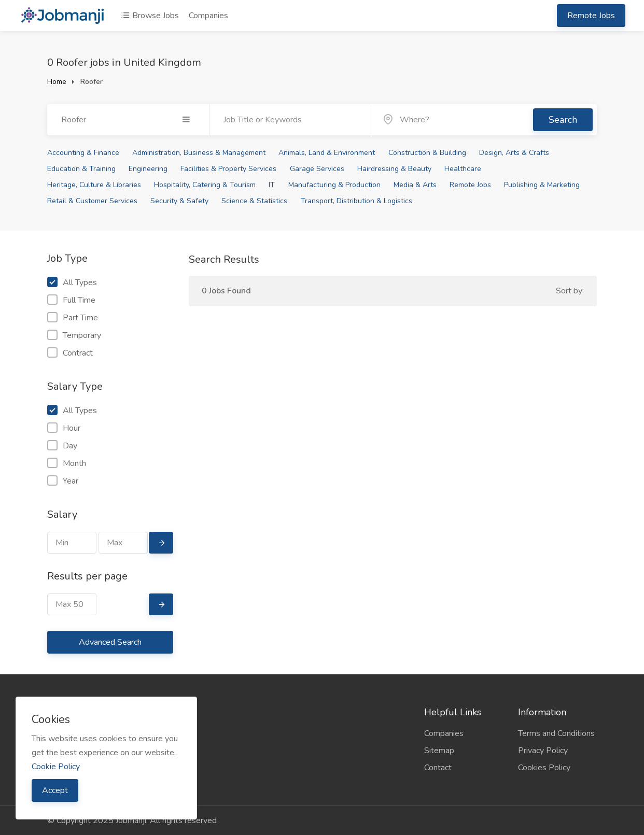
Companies (208, 16)
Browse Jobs (150, 16)
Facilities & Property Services (228, 169)
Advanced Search (110, 642)
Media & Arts (415, 185)
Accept (55, 790)
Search (563, 120)
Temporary (74, 335)
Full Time (71, 300)
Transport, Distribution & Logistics (356, 201)
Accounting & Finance (83, 153)
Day (62, 446)
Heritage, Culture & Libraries (94, 185)
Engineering (148, 169)
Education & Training (81, 169)
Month (67, 463)
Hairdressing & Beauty (394, 169)
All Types (72, 282)
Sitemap (439, 751)
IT (272, 185)
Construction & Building (427, 153)
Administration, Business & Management (199, 153)
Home (57, 82)
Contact (438, 768)
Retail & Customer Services (92, 201)
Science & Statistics (254, 201)
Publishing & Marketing (542, 185)
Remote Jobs (591, 16)
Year (63, 481)
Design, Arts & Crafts (514, 153)
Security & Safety (179, 201)
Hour (64, 428)
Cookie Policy (56, 767)
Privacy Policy (543, 751)
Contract (70, 353)
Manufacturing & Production (334, 185)
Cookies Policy (544, 768)
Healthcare (463, 169)
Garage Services (317, 169)
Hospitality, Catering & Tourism (205, 185)
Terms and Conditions (556, 733)
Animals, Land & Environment (327, 153)
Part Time (73, 318)
